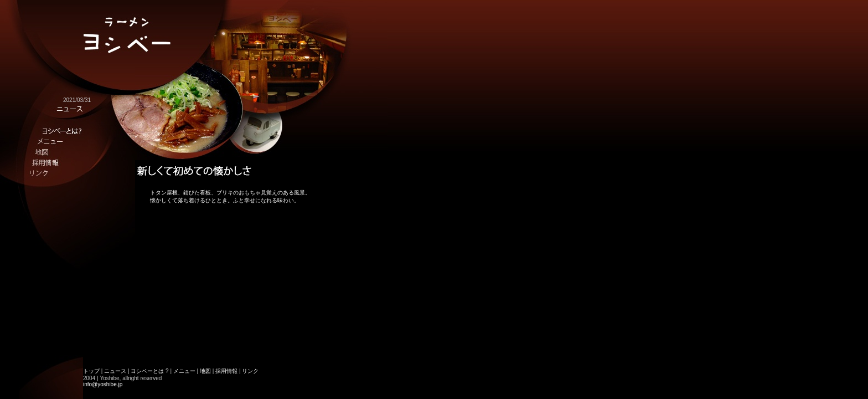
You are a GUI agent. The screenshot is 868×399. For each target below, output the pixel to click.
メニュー (184, 371)
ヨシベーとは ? (149, 371)
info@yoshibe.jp (103, 384)
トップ (91, 371)
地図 (205, 371)
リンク (250, 371)
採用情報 (226, 371)
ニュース (115, 371)
